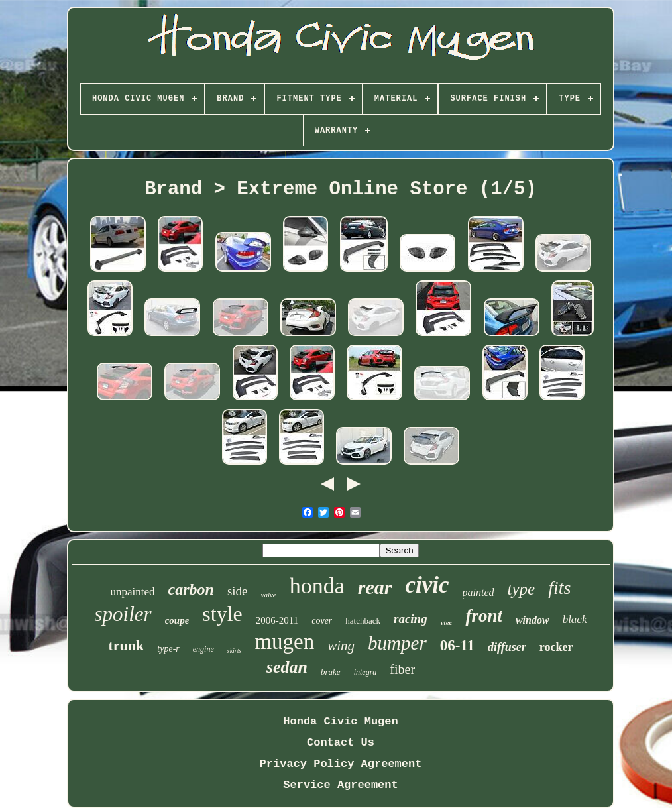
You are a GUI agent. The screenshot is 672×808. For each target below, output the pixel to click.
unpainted (133, 592)
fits (559, 588)
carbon (191, 589)
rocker (556, 647)
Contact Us (341, 743)
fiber (402, 669)
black (575, 619)
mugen (284, 642)
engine (203, 649)
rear (375, 587)
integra (365, 672)
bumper (397, 643)
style (222, 614)
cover (322, 621)
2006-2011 (277, 620)
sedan (287, 667)
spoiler (123, 614)
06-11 (457, 645)
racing (411, 619)
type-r (168, 649)
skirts (235, 651)
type (522, 589)
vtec (447, 622)
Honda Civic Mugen (340, 721)
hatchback (363, 621)
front (484, 616)
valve (269, 595)
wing (341, 646)
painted (478, 592)
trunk (127, 645)
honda (317, 586)
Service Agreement (340, 785)
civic (427, 585)
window (532, 620)
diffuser (507, 647)
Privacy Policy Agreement (341, 764)
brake (331, 672)
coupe (177, 620)
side (238, 591)
